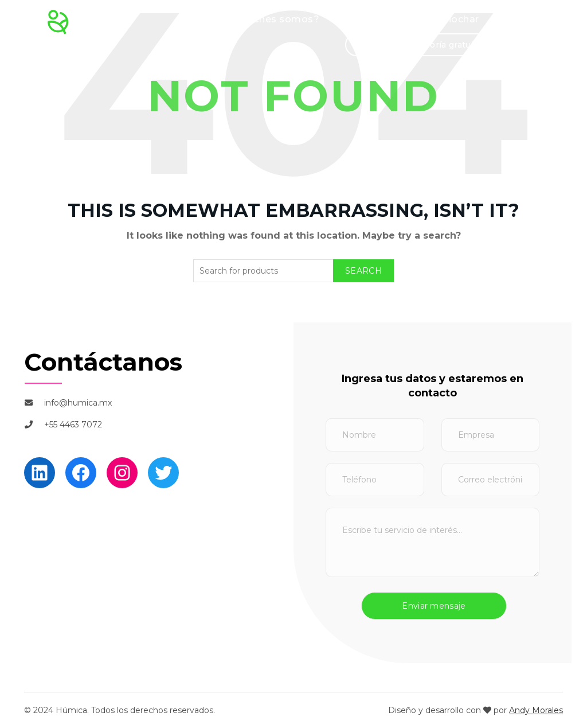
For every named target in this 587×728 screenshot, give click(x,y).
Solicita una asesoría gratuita (420, 45)
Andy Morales (536, 710)
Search (363, 271)
